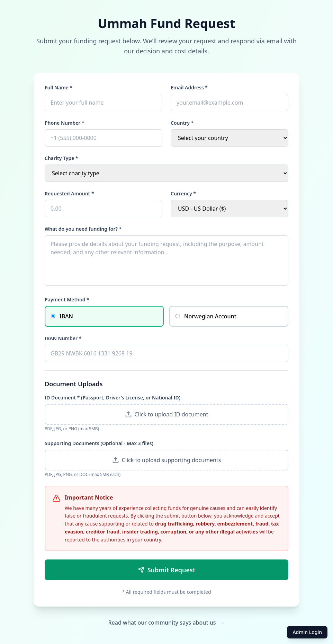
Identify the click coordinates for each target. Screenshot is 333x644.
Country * (182, 123)
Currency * (183, 193)
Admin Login (307, 632)
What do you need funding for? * (83, 229)
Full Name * (58, 87)
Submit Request (167, 570)
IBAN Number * (63, 338)
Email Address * (189, 87)
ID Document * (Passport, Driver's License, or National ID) (112, 398)
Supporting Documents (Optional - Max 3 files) (99, 443)
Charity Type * (61, 158)
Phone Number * (65, 123)
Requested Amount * (69, 193)
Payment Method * (67, 299)
